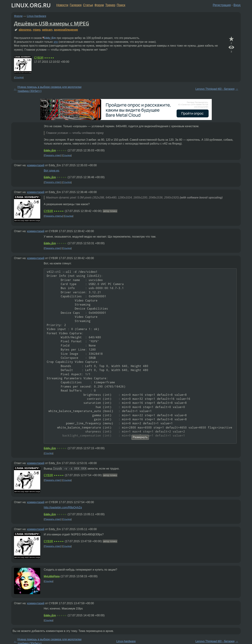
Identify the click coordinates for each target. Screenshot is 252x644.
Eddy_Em (50, 38)
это (56, 42)
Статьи (88, 5)
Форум (99, 5)
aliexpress (25, 30)
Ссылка (19, 78)
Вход (237, 5)
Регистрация (222, 5)
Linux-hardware (37, 16)
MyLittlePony (52, 576)
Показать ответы (53, 216)
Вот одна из (51, 171)
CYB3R (39, 58)
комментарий (36, 165)
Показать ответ (53, 155)
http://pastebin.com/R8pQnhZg (63, 507)
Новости (62, 5)
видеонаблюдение (66, 30)
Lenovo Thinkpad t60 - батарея (215, 89)
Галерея (76, 5)
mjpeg (37, 30)
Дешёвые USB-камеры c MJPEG (52, 23)
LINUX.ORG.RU (31, 5)
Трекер (110, 5)
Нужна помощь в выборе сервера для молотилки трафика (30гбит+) (49, 89)
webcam (47, 30)
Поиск (121, 5)
